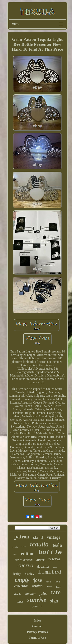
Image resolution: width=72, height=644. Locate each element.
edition (28, 553)
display (29, 574)
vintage (54, 537)
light (57, 582)
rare (56, 592)
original (38, 586)
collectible (21, 586)
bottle (50, 553)
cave (55, 567)
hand (58, 587)
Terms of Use (37, 638)
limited (50, 572)
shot (24, 547)
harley (17, 574)
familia (37, 606)
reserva (54, 559)
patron (22, 537)
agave (41, 560)
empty (22, 580)
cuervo (25, 565)
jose (38, 580)
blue (15, 555)
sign (54, 601)
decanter (43, 566)
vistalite (18, 594)
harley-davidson (24, 560)
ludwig (15, 547)
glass (20, 602)
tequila (39, 544)
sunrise (37, 600)
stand (38, 537)
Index (37, 620)
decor (50, 586)
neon (48, 582)
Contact (37, 626)
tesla (57, 545)
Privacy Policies (37, 632)
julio (43, 593)
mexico (31, 594)
